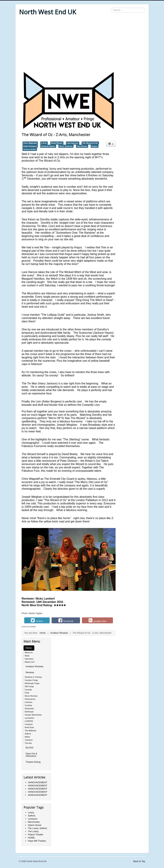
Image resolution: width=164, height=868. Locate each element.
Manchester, (34, 822)
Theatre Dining (33, 762)
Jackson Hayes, (48, 146)
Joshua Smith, (30, 149)
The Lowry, (33, 831)
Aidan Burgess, (30, 146)
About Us (29, 653)
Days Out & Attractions (31, 755)
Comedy (28, 690)
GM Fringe (29, 686)
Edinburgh (29, 712)
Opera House (35, 825)
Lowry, (31, 812)
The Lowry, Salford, (38, 828)
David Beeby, (57, 143)
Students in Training (33, 677)
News (27, 656)
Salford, (32, 816)
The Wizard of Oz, (90, 143)
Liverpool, (33, 819)
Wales (27, 737)
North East (29, 727)
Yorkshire (29, 740)
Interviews (29, 659)
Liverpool (29, 724)
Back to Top (139, 861)
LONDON (29, 721)
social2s (33, 627)
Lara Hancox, (73, 143)
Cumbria (28, 705)
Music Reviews (31, 696)
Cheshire (29, 702)
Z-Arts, (44, 143)
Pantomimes (30, 699)
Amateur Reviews (35, 666)
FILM (27, 693)
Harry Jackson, (66, 146)
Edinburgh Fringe (32, 683)
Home (29, 648)
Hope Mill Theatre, (37, 841)
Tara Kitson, (82, 146)
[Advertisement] (82, 44)
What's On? (30, 662)
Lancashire (29, 718)
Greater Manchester (33, 715)
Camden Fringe (31, 680)
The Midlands (30, 731)
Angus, (95, 146)
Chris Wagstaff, (30, 143)
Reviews (30, 672)
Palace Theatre (36, 835)
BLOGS (30, 748)
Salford (28, 734)
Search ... (111, 8)
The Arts (28, 743)
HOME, (32, 838)
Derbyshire (29, 708)
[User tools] (111, 144)
